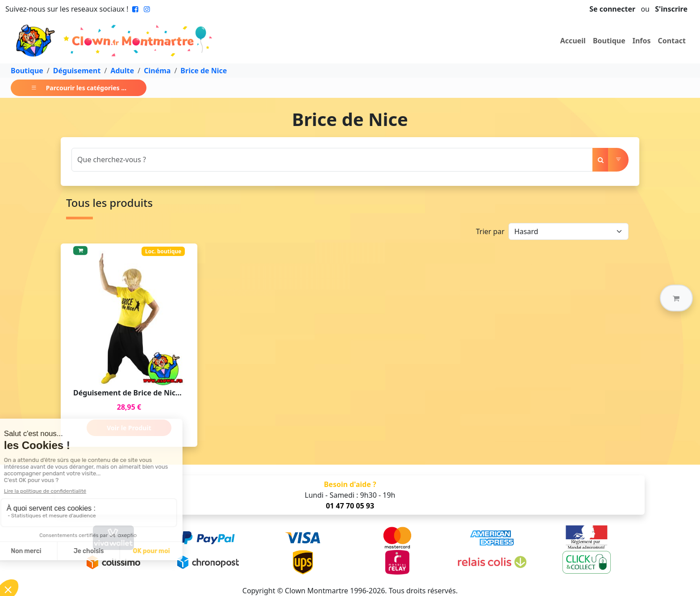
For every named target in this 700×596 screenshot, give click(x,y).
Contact (672, 41)
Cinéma (157, 71)
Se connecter (612, 9)
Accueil (573, 41)
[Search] (332, 160)
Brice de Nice (204, 71)
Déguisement (77, 71)
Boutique (609, 41)
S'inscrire (671, 9)
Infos (642, 41)
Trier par (490, 231)
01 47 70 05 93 (350, 506)
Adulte (122, 71)
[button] (676, 298)
